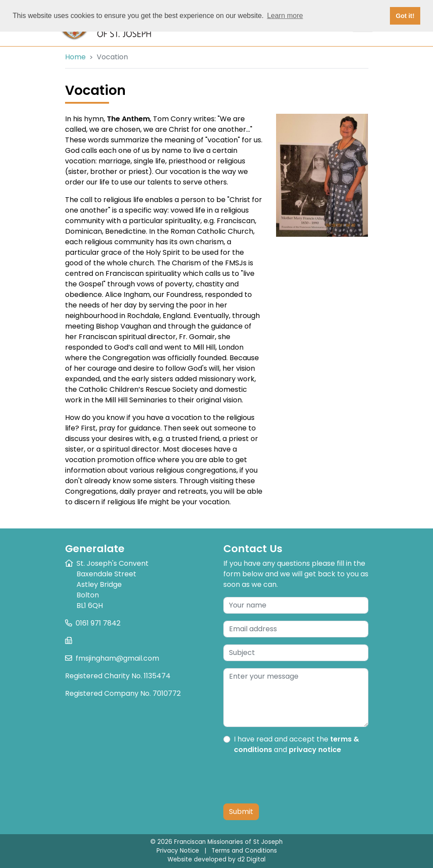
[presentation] (290, 779)
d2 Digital (251, 859)
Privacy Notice (178, 851)
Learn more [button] (285, 16)
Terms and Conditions (244, 851)
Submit (241, 812)
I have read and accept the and (297, 744)
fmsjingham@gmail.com (117, 658)
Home (75, 57)
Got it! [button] (405, 16)
